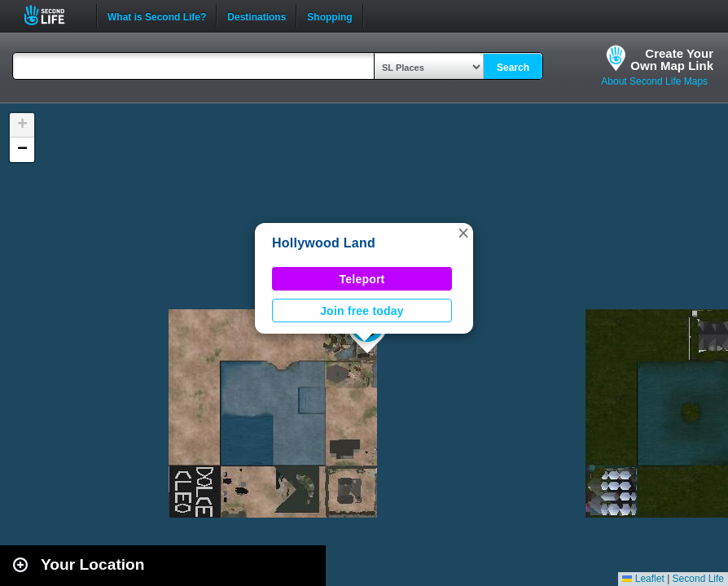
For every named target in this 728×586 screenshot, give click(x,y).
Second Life (53, 15)
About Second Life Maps (654, 81)
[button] (463, 233)
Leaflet (643, 579)
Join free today (362, 311)
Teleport (362, 279)
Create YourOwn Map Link (672, 59)
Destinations (257, 15)
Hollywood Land (324, 243)
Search (513, 68)
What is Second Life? (157, 15)
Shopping (329, 15)
